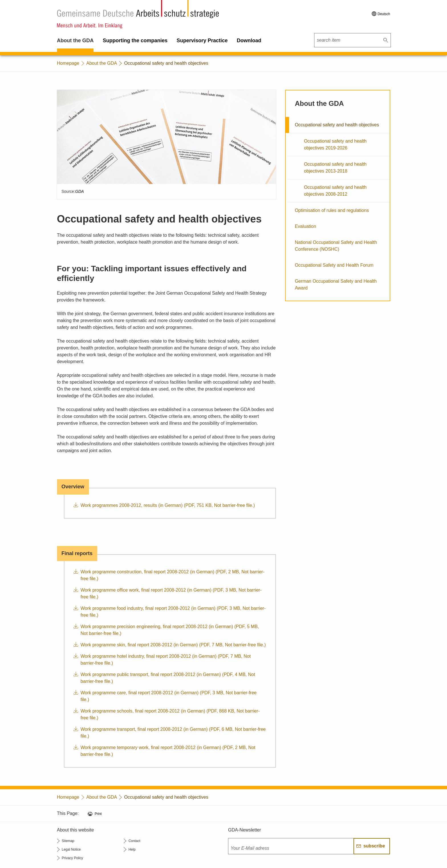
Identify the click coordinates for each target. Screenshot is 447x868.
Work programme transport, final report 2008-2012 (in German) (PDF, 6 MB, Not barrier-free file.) (173, 733)
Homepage (68, 63)
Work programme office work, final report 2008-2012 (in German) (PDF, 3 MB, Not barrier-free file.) (171, 593)
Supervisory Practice (202, 41)
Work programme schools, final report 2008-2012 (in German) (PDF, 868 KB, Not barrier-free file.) (170, 714)
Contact (134, 841)
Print (98, 814)
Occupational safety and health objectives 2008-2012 (335, 191)
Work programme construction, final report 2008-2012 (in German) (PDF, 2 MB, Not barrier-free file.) (173, 575)
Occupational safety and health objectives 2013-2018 (335, 168)
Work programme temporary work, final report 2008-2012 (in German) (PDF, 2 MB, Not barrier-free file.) (168, 751)
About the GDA (75, 41)
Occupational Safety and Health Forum (334, 265)
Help (132, 849)
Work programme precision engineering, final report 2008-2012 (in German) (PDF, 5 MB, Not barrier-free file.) (170, 630)
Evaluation (305, 226)
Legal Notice (71, 849)
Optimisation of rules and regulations (332, 210)
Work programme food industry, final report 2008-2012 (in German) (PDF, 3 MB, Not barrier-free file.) (173, 612)
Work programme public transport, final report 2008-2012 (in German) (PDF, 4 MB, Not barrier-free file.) (168, 678)
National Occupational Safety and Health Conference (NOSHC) (336, 246)
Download (249, 41)
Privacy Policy (73, 858)
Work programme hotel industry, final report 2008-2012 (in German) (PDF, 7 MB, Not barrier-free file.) (166, 660)
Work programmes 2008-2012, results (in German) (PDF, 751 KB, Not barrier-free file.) (168, 505)
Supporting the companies (135, 41)
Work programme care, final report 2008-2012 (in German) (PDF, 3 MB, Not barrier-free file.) (169, 696)
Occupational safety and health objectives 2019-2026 (335, 144)
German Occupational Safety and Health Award (336, 285)
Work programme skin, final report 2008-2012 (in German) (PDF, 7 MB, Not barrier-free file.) (173, 645)
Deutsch (384, 14)
